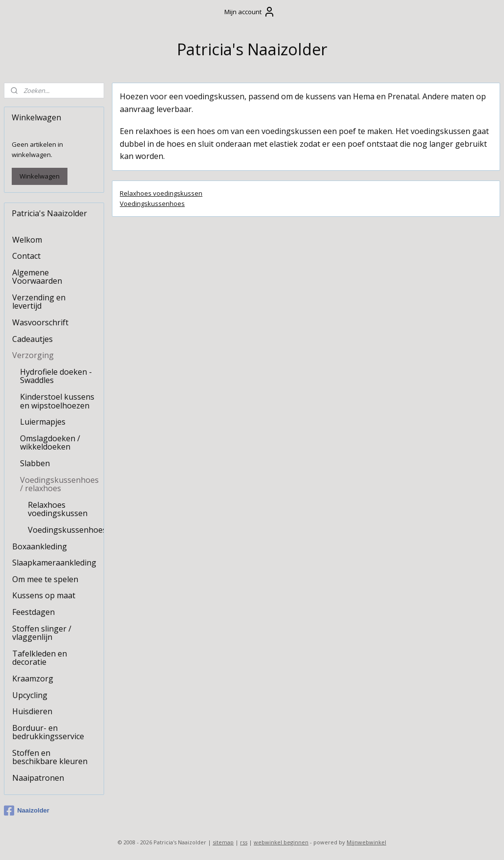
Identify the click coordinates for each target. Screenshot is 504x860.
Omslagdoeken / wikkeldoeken (50, 443)
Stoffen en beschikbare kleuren (50, 757)
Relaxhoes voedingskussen (161, 193)
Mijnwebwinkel (366, 842)
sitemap (223, 842)
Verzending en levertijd (39, 302)
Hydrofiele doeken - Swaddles (56, 376)
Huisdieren (32, 711)
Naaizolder (27, 811)
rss (244, 842)
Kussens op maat (44, 595)
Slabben (35, 463)
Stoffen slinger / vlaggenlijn (42, 633)
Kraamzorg (33, 679)
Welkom (27, 240)
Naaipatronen (38, 778)
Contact (26, 256)
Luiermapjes (43, 422)
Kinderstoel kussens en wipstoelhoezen (57, 401)
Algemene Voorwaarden (37, 277)
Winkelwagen (40, 176)
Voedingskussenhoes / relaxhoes (59, 484)
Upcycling (30, 695)
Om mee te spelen (45, 579)
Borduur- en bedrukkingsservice (48, 732)
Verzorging (33, 355)
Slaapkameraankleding (54, 563)
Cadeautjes (33, 339)
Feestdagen (33, 612)
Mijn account (250, 12)
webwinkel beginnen (281, 842)
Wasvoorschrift (40, 322)
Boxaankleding (40, 546)
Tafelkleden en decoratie (40, 658)
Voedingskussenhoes (152, 203)
